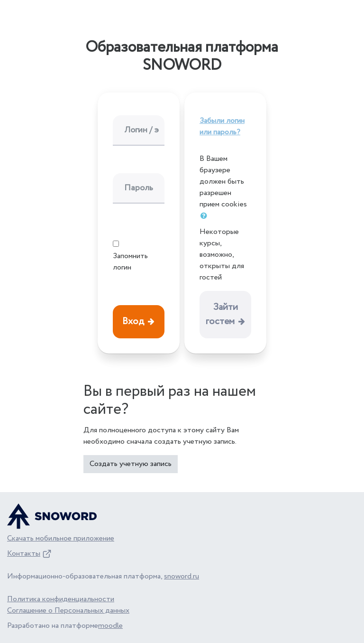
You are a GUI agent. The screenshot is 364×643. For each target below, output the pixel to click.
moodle (110, 626)
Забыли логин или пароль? (222, 126)
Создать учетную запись (131, 464)
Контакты (24, 554)
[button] (206, 216)
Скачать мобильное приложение (61, 538)
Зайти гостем (222, 314)
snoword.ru (182, 576)
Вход (133, 321)
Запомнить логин (130, 262)
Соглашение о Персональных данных (68, 610)
